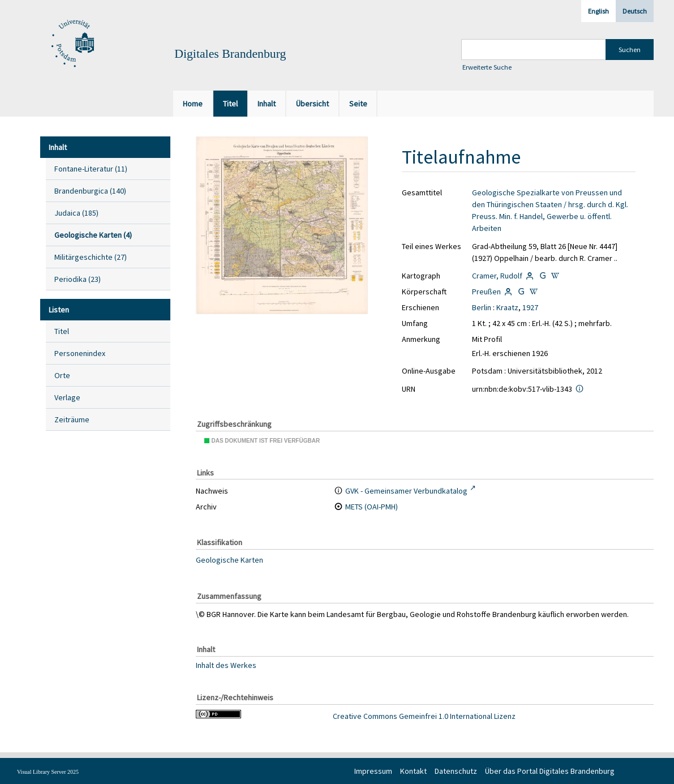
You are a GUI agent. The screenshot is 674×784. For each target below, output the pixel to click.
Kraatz (507, 307)
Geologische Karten (229, 560)
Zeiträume (72, 419)
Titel (62, 331)
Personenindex (80, 353)
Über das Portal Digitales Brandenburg (550, 771)
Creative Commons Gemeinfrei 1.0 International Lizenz (424, 716)
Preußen (486, 292)
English (598, 11)
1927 (530, 307)
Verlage (67, 397)
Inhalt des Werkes (226, 665)
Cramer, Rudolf (497, 276)
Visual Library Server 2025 (48, 772)
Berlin (482, 307)
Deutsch (635, 11)
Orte (62, 375)
